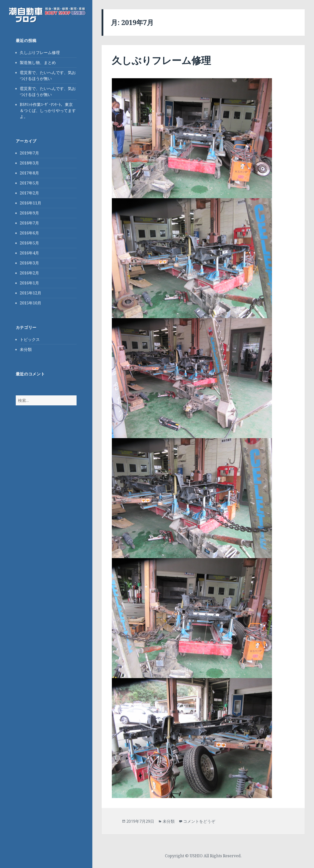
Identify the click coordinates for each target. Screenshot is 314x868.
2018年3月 (29, 163)
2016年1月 (29, 283)
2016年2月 (29, 273)
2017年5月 (29, 183)
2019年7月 (29, 153)
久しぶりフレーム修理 (40, 52)
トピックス (30, 339)
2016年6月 (29, 233)
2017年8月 (29, 173)
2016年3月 (29, 263)
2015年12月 (31, 293)
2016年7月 (29, 223)
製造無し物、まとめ (38, 62)
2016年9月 (29, 213)
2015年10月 (31, 303)
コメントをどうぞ (199, 821)
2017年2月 (29, 193)
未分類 (26, 349)
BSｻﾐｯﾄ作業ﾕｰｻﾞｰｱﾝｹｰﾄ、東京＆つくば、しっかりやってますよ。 (48, 110)
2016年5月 (29, 243)
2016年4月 (29, 253)
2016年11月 (31, 203)
